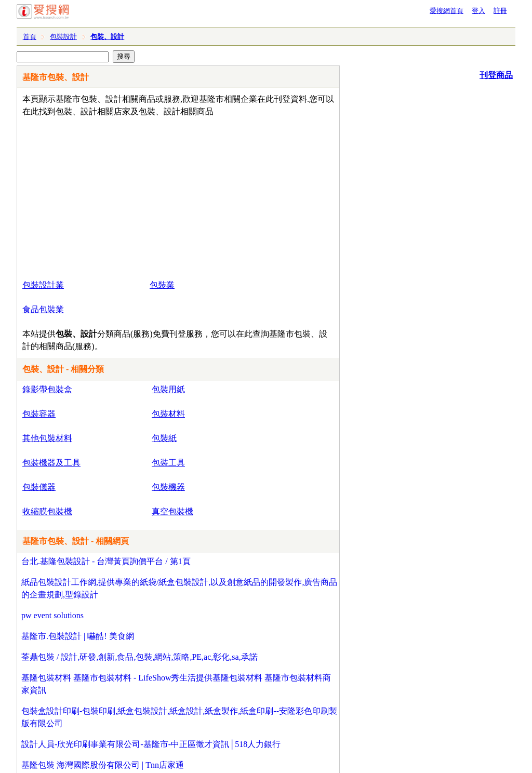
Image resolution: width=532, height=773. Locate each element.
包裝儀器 (39, 487)
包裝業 (162, 285)
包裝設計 (63, 37)
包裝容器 (39, 414)
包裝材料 (168, 414)
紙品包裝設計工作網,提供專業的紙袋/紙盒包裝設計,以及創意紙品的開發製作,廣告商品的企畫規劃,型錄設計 (179, 588)
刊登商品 (496, 75)
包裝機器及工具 (51, 463)
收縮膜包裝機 (47, 511)
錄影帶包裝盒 (47, 389)
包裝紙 (164, 438)
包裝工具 (168, 463)
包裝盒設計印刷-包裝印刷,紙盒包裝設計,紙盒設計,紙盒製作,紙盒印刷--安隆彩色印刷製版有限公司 (179, 717)
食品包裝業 (43, 309)
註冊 (500, 11)
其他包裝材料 (47, 438)
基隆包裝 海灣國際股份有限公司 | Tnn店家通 (103, 765)
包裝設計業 (43, 285)
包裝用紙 (168, 389)
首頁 (30, 37)
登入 (478, 11)
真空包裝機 (172, 511)
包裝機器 (168, 487)
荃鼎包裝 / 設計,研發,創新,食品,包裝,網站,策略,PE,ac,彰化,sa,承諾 (139, 657)
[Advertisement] (148, 196)
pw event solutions (52, 615)
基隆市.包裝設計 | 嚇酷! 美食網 (78, 636)
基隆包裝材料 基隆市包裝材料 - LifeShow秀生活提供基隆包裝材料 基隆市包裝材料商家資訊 (176, 684)
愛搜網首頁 (447, 11)
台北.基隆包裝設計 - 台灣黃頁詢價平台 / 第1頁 (106, 561)
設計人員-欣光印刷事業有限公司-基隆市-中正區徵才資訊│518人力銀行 (151, 744)
